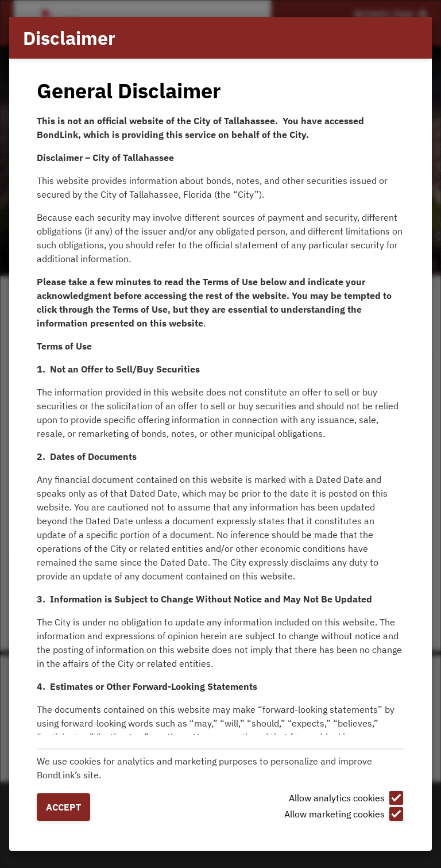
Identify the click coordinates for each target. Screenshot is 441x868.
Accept (63, 807)
